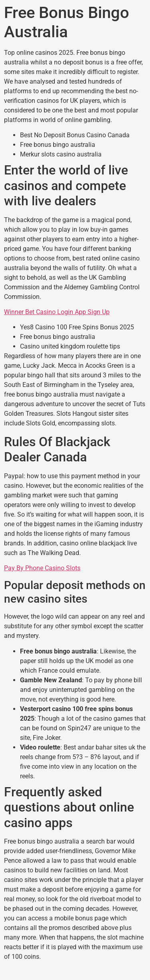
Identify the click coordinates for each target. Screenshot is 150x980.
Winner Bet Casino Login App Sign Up (57, 312)
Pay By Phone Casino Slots (42, 568)
